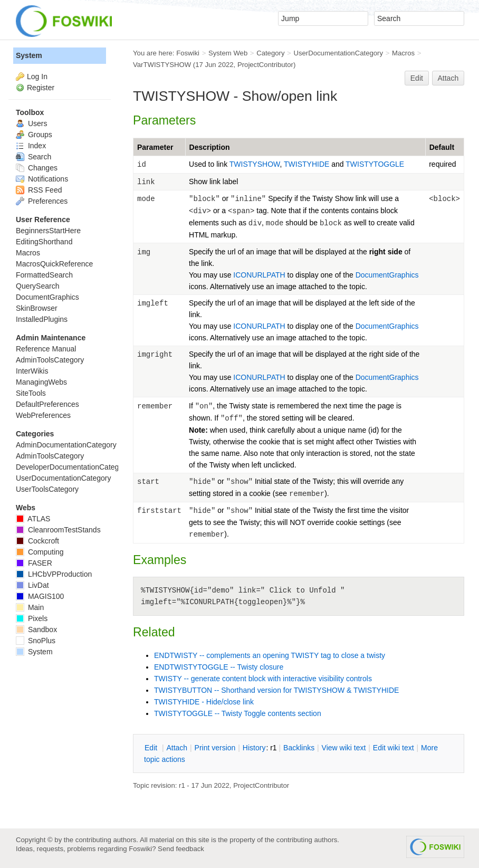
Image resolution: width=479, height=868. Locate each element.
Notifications (42, 179)
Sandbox (36, 629)
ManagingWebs (41, 382)
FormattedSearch (44, 275)
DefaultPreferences (47, 404)
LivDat (32, 585)
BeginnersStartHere (48, 231)
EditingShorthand (44, 242)
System (29, 55)
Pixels (32, 618)
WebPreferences (43, 415)
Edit (417, 78)
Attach (448, 78)
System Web (228, 53)
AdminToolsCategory (50, 360)
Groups (34, 135)
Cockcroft (37, 541)
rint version (215, 748)
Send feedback (181, 849)
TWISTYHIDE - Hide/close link (204, 702)
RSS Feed (39, 190)
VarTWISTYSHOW (162, 65)
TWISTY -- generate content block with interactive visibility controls (263, 679)
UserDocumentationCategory (338, 53)
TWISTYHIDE (308, 164)
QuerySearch (37, 286)
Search (33, 157)
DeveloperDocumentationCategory (73, 467)
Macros (403, 53)
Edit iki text (394, 748)
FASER (34, 563)
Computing (40, 552)
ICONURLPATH (259, 275)
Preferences (42, 201)
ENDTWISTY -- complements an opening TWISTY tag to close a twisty (270, 655)
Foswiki (188, 53)
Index (31, 146)
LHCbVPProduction (54, 574)
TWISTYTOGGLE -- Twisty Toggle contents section (238, 713)
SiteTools (31, 393)
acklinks (299, 748)
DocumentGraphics (387, 275)
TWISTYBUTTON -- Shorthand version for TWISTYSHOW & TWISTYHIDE (276, 690)
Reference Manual (46, 349)
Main (30, 607)
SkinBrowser (37, 308)
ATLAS (33, 519)
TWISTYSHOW (255, 164)
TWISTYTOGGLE (375, 164)
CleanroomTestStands (58, 530)
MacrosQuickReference (54, 264)
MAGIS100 (40, 596)
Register (41, 88)
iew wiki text (344, 748)
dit (152, 748)
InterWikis (32, 371)
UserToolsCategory (47, 489)
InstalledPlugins (42, 319)
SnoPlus (36, 641)
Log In (37, 77)
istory (254, 748)
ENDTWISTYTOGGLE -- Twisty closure (219, 667)
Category (270, 53)
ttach (177, 748)
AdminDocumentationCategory (66, 445)
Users (31, 123)
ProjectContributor (265, 65)
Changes (37, 168)
